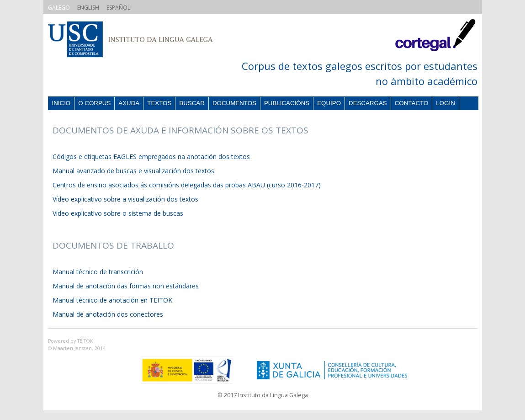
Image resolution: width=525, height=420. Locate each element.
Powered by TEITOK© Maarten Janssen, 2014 (77, 345)
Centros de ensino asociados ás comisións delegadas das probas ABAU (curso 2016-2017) (187, 185)
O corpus (94, 103)
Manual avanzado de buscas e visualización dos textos (133, 171)
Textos (159, 103)
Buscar (192, 103)
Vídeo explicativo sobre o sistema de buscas (118, 213)
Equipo (329, 103)
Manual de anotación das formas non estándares (126, 286)
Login (445, 103)
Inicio (61, 103)
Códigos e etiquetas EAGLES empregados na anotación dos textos (151, 157)
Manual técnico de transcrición (98, 272)
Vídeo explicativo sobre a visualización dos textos (125, 199)
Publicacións (287, 103)
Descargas (368, 103)
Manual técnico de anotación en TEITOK (112, 300)
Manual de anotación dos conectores (108, 314)
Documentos (234, 103)
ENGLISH (88, 8)
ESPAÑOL (118, 8)
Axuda (129, 103)
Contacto (412, 103)
